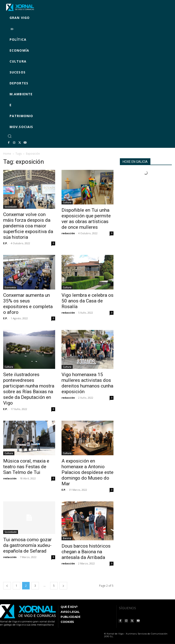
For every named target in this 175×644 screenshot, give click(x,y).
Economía (10, 287)
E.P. (5, 243)
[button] (10, 136)
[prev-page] (7, 586)
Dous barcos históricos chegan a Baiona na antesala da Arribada (86, 552)
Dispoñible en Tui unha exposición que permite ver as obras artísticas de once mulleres (86, 219)
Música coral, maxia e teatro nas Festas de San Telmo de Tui (26, 467)
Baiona (67, 538)
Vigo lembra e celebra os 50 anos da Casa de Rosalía (87, 301)
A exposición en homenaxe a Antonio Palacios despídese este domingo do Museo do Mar (87, 472)
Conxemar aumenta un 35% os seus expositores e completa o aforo (28, 304)
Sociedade (11, 207)
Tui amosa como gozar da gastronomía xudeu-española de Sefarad (27, 545)
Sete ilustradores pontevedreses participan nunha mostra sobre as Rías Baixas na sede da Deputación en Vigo (29, 389)
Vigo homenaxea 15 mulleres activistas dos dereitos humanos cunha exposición (87, 383)
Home (7, 154)
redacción (68, 233)
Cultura (67, 202)
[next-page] (63, 586)
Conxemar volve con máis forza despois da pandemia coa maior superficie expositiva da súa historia (28, 226)
